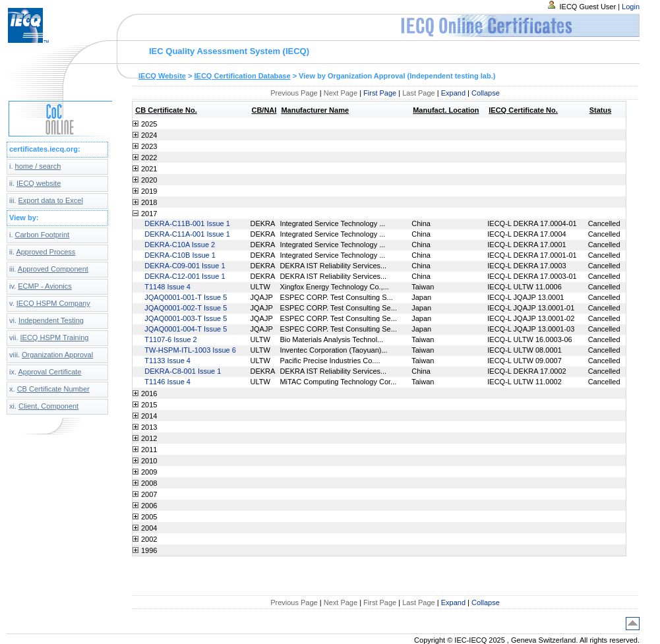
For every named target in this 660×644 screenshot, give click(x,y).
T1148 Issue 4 (167, 287)
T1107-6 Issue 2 (171, 339)
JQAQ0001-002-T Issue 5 (186, 308)
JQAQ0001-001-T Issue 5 (186, 297)
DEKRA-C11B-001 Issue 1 (187, 223)
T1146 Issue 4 (167, 382)
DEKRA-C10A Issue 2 (180, 245)
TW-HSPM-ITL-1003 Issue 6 (190, 350)
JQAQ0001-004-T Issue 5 (186, 329)
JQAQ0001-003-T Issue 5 (186, 318)
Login (631, 7)
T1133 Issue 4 (167, 361)
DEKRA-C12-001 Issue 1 (185, 276)
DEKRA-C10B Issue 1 (180, 255)
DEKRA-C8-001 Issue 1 (183, 371)
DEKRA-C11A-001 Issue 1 (187, 234)
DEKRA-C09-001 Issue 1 (185, 266)
